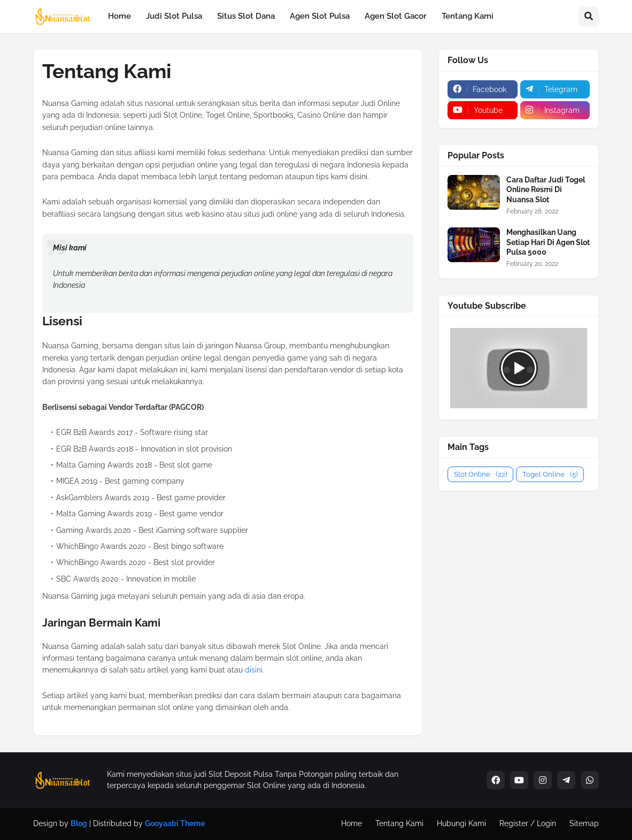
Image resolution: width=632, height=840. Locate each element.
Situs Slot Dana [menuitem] (246, 16)
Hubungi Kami (461, 823)
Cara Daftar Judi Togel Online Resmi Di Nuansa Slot (546, 189)
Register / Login (528, 823)
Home (352, 823)
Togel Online (550, 474)
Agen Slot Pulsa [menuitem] (320, 16)
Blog (79, 823)
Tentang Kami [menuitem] (468, 16)
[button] (589, 17)
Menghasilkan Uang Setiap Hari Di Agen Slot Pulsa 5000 (548, 242)
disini (254, 670)
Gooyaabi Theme (175, 823)
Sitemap (584, 823)
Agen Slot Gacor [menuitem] (396, 16)
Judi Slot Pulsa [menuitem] (174, 16)
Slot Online (480, 474)
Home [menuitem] (120, 16)
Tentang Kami (399, 823)
